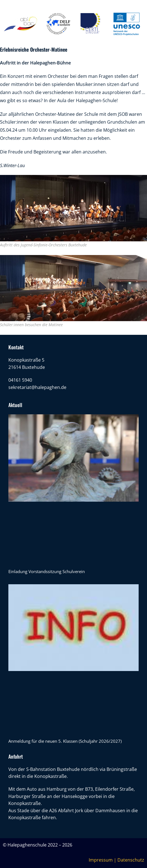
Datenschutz (131, 860)
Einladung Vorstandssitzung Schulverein (47, 571)
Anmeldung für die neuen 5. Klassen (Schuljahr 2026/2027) (65, 741)
